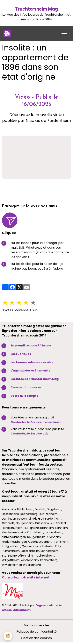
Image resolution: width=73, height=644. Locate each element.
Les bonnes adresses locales (32, 362)
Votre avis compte (25, 396)
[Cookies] (8, 636)
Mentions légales (37, 625)
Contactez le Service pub (29, 434)
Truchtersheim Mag (36, 9)
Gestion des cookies (36, 638)
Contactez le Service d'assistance (36, 422)
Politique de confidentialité (36, 632)
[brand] (8, 33)
